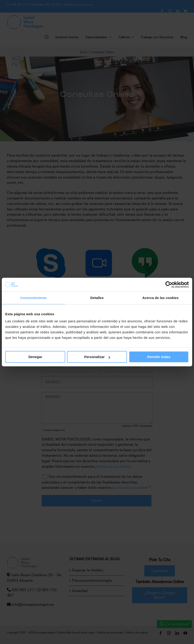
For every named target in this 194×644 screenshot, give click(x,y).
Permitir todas (159, 357)
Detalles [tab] (97, 298)
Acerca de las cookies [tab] (160, 298)
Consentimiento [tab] (34, 298)
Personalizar (97, 357)
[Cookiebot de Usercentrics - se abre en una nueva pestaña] (169, 285)
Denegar (35, 357)
